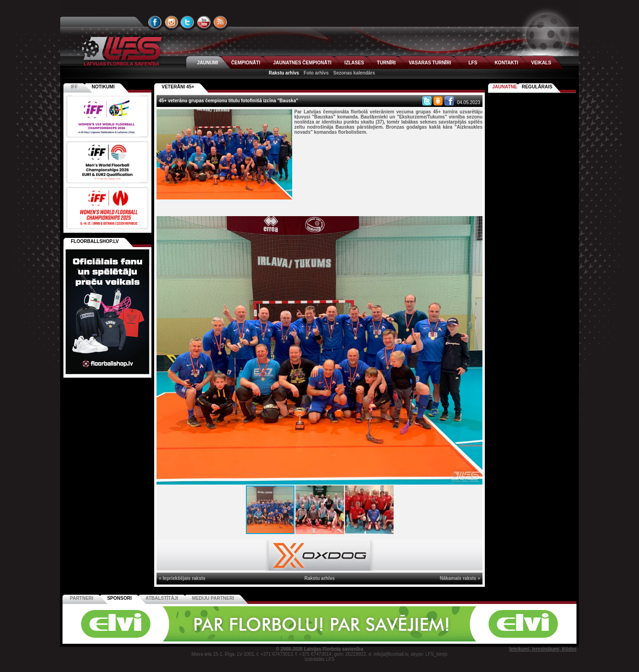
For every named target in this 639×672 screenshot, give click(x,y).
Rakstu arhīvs (284, 73)
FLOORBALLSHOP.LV (95, 241)
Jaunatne (505, 87)
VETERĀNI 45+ (178, 87)
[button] (474, 224)
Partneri (81, 598)
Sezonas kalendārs (354, 73)
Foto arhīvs (316, 73)
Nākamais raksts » (460, 578)
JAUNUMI (208, 63)
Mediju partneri (213, 598)
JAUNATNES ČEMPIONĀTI (302, 63)
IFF (74, 87)
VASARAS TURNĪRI (430, 63)
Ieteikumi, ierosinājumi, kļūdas (543, 649)
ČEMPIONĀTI (246, 63)
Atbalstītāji (162, 598)
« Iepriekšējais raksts (182, 578)
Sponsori (119, 598)
